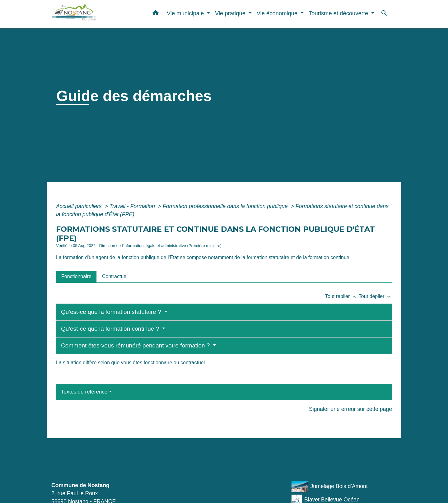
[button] (156, 14)
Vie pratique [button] (231, 13)
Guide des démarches (238, 112)
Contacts (73, 463)
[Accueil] (90, 14)
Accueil (67, 112)
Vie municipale (103, 112)
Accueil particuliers (80, 206)
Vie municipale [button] (186, 13)
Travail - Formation (133, 206)
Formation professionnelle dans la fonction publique (226, 206)
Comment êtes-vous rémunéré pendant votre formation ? (136, 345)
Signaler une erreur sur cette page (350, 409)
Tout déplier (375, 296)
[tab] (76, 277)
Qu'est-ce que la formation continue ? (111, 329)
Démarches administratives (166, 112)
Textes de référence (84, 392)
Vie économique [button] (278, 13)
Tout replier (342, 296)
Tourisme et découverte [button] (339, 13)
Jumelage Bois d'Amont (330, 487)
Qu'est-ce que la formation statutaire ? (112, 312)
